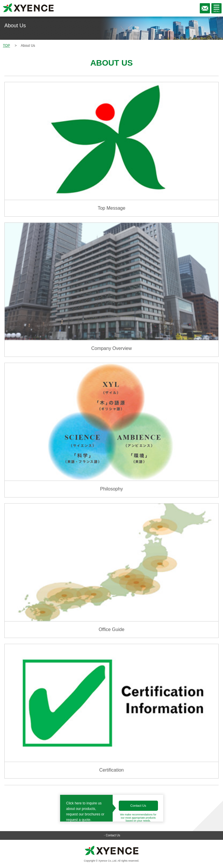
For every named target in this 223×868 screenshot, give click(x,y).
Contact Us (138, 806)
